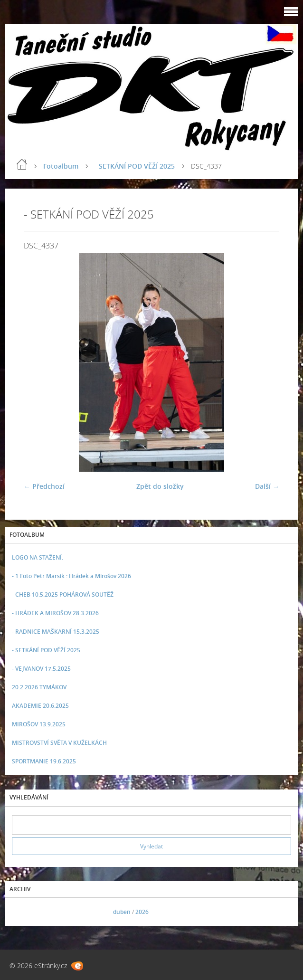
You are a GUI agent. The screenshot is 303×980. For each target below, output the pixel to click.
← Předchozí (44, 486)
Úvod (22, 164)
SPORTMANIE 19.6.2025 (44, 761)
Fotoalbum (61, 166)
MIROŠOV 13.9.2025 (39, 724)
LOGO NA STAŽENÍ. (38, 557)
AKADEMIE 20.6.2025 (40, 706)
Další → (267, 486)
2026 (142, 912)
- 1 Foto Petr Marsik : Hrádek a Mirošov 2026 (71, 576)
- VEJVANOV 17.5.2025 (41, 669)
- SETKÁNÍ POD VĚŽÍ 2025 (135, 166)
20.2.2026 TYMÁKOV (39, 687)
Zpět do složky (160, 486)
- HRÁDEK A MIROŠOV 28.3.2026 (55, 613)
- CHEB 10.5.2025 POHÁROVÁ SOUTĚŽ (63, 595)
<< (22, 912)
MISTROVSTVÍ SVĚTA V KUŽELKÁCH (59, 743)
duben (122, 912)
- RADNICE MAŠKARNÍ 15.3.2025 (56, 632)
